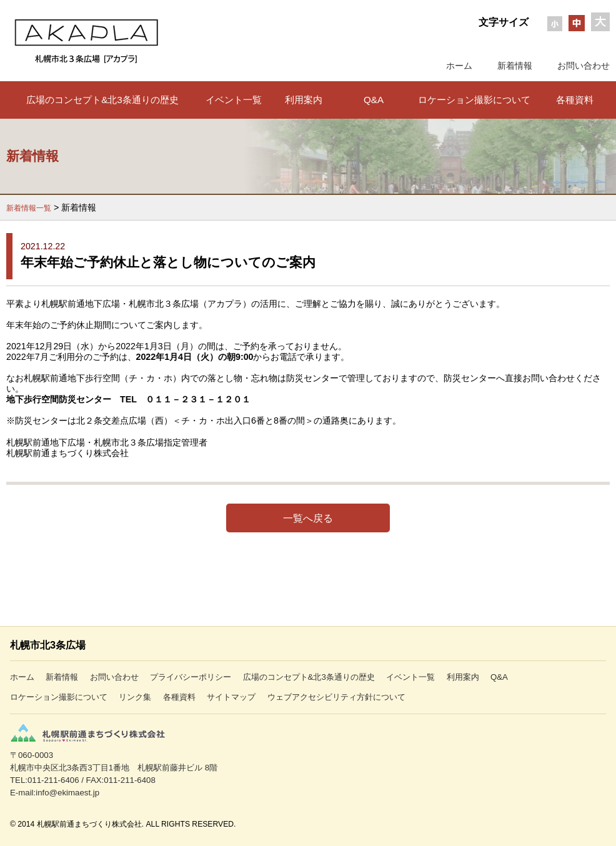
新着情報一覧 (29, 208)
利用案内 (304, 100)
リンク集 (135, 697)
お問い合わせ (584, 66)
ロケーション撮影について (474, 100)
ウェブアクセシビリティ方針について (336, 697)
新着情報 (515, 66)
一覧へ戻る (308, 518)
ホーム (459, 66)
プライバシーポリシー (191, 677)
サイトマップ (231, 697)
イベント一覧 (234, 100)
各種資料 (575, 100)
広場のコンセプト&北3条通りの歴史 (102, 100)
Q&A (374, 100)
